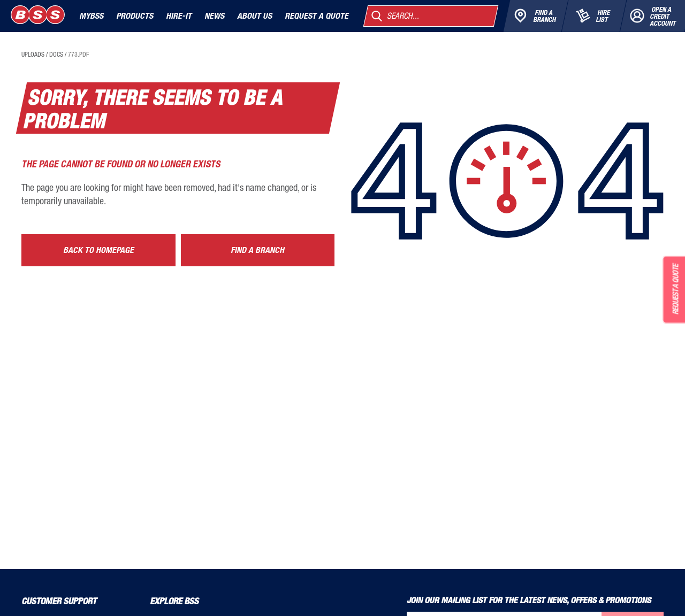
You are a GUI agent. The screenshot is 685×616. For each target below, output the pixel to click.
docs (56, 55)
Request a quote (317, 16)
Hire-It (179, 16)
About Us (254, 16)
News (214, 16)
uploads (33, 55)
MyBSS (91, 16)
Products (135, 16)
